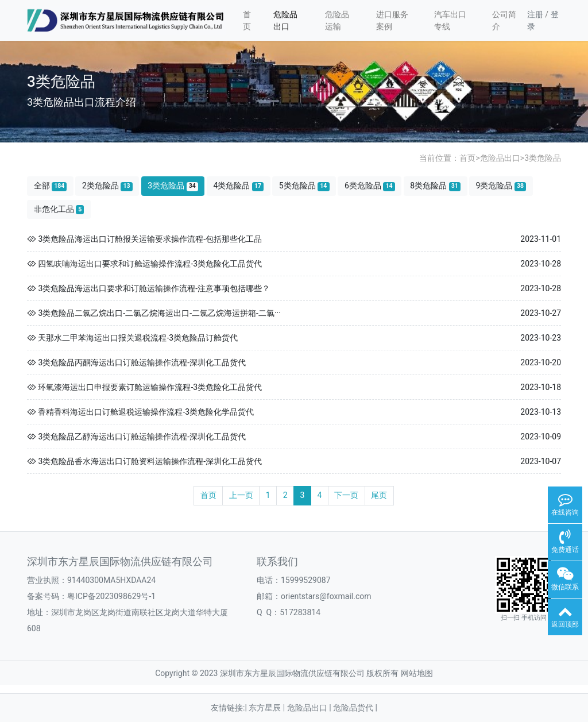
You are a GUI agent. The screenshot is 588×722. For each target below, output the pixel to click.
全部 (51, 186)
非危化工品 (59, 209)
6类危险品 (370, 186)
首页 (247, 20)
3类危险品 (543, 158)
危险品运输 (337, 20)
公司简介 (504, 20)
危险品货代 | (355, 708)
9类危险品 (501, 186)
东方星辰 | (268, 708)
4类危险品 (238, 186)
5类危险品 (304, 186)
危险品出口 (285, 20)
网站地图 (417, 673)
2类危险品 (107, 186)
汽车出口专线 (450, 20)
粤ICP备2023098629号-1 (111, 596)
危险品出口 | (310, 708)
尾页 (379, 495)
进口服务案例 (392, 20)
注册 (535, 14)
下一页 (346, 495)
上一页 (241, 495)
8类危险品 (435, 186)
